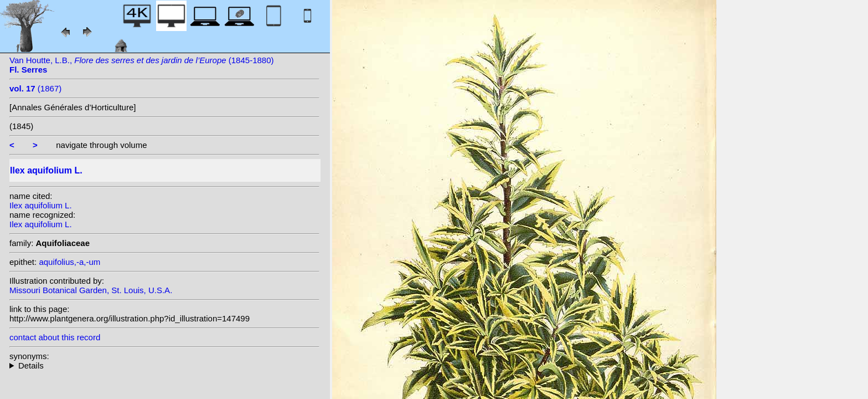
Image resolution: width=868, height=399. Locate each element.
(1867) (35, 88)
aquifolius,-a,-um (69, 262)
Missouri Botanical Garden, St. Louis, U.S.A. (91, 290)
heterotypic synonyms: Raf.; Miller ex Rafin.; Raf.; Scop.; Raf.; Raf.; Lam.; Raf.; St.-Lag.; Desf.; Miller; (164, 365)
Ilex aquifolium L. (41, 205)
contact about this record (55, 337)
